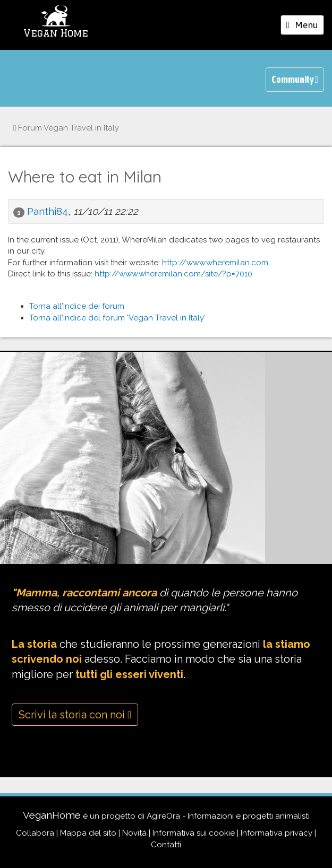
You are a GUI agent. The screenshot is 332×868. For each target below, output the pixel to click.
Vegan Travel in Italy (66, 128)
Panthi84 (48, 211)
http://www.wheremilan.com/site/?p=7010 (173, 274)
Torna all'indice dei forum (77, 306)
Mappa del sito (88, 833)
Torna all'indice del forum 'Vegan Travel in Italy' (117, 318)
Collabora (35, 833)
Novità (134, 833)
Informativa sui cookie (194, 833)
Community (295, 79)
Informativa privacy (276, 833)
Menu (305, 27)
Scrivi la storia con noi (75, 715)
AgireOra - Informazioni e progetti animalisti (228, 816)
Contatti (166, 845)
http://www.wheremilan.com (215, 263)
